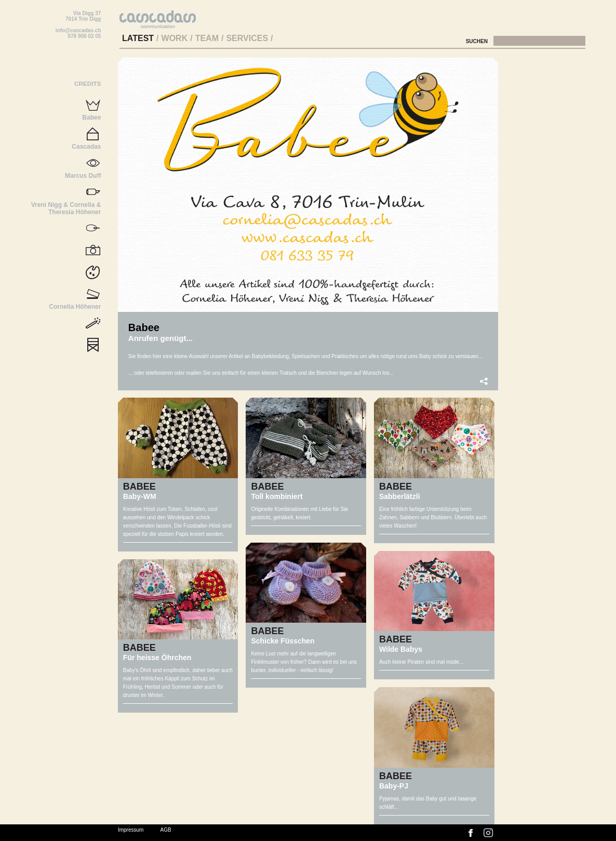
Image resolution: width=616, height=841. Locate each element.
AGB (166, 830)
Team (207, 38)
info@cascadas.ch (78, 30)
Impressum (131, 830)
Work (175, 38)
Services (247, 38)
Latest (138, 38)
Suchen (478, 41)
